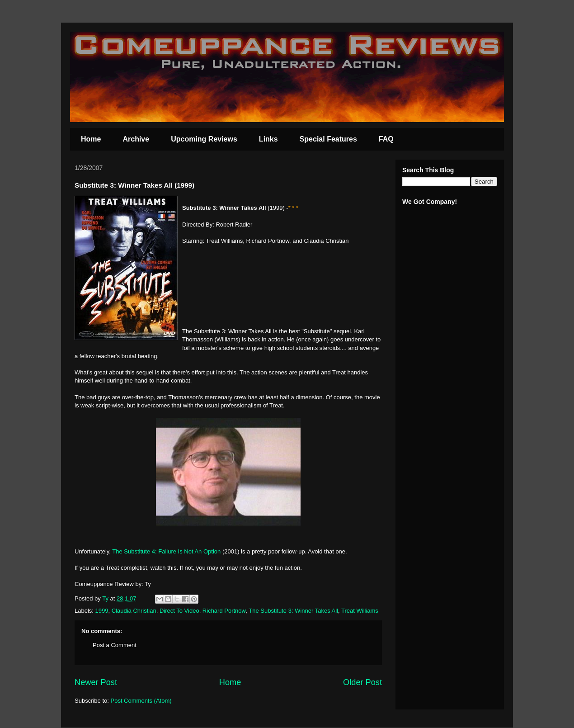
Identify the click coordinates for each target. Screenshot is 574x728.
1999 (102, 611)
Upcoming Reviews (204, 139)
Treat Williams (360, 611)
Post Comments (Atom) (141, 701)
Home (91, 139)
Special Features (328, 139)
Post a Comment (115, 645)
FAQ (386, 139)
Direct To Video (179, 611)
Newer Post (96, 682)
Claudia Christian (134, 611)
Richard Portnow (224, 611)
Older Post (362, 682)
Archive (136, 139)
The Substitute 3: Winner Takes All (293, 611)
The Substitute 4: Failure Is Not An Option (166, 551)
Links (268, 139)
